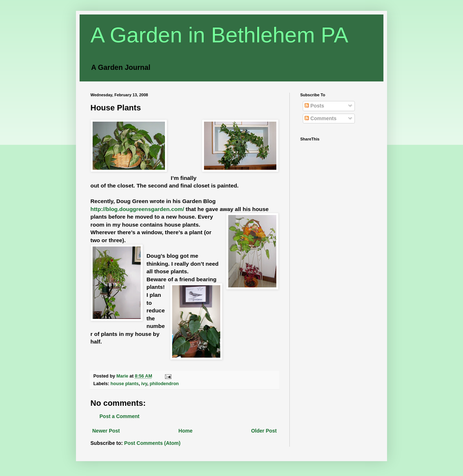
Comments (320, 118)
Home (185, 431)
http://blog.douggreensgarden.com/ (137, 209)
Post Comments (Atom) (152, 443)
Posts (314, 106)
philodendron (164, 384)
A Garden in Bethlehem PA (219, 35)
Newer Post (106, 431)
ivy (144, 384)
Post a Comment (119, 416)
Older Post (264, 431)
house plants (125, 384)
